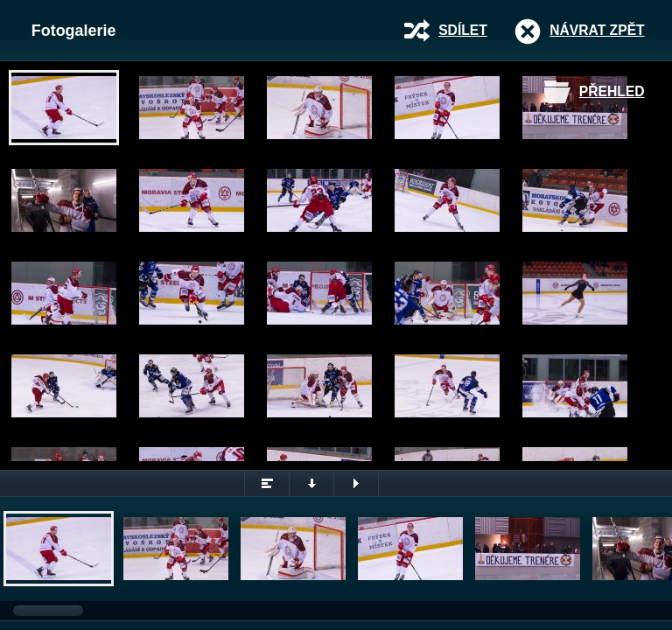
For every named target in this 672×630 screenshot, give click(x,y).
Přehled (612, 91)
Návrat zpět (597, 30)
